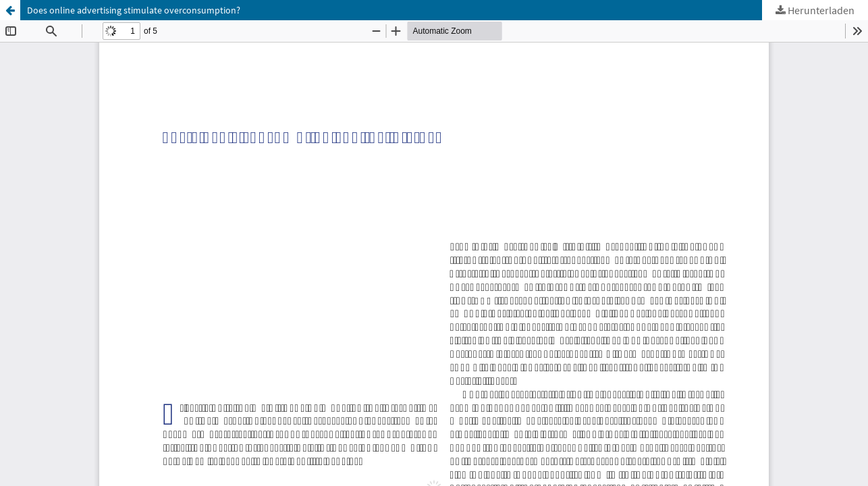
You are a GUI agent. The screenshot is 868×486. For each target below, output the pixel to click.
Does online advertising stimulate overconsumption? (134, 10)
